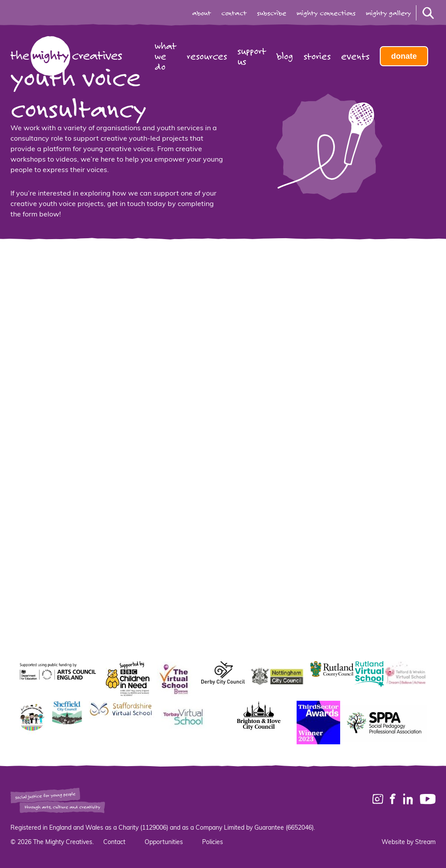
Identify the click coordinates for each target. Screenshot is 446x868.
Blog (285, 56)
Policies (213, 843)
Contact (114, 843)
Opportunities (164, 843)
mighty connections (326, 13)
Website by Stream (409, 843)
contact (234, 13)
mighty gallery (388, 13)
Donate (404, 56)
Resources (207, 56)
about (201, 13)
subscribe (272, 13)
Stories (317, 56)
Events (355, 56)
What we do (166, 56)
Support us (252, 56)
